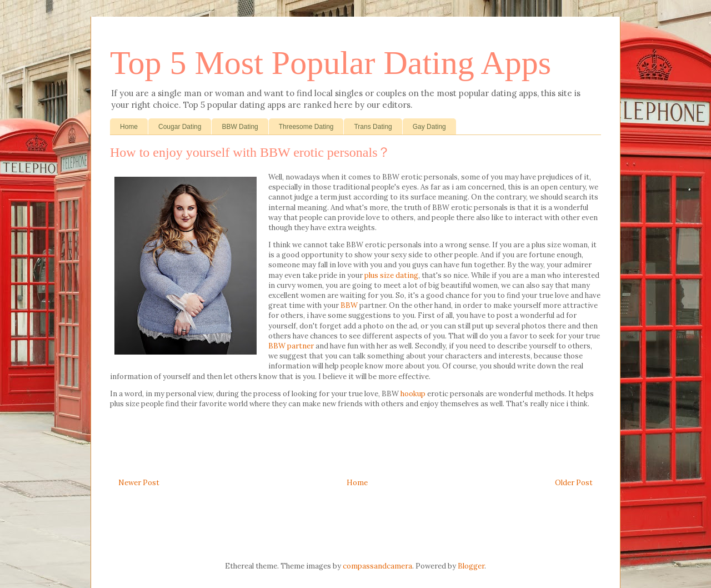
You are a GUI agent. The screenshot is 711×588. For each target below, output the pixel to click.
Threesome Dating (306, 127)
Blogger (471, 566)
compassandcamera (377, 566)
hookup (413, 394)
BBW (349, 305)
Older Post (574, 483)
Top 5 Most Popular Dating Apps (331, 63)
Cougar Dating (180, 127)
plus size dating (391, 275)
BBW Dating (240, 127)
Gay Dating (429, 127)
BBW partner (291, 346)
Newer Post (139, 483)
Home (129, 127)
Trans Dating (373, 127)
